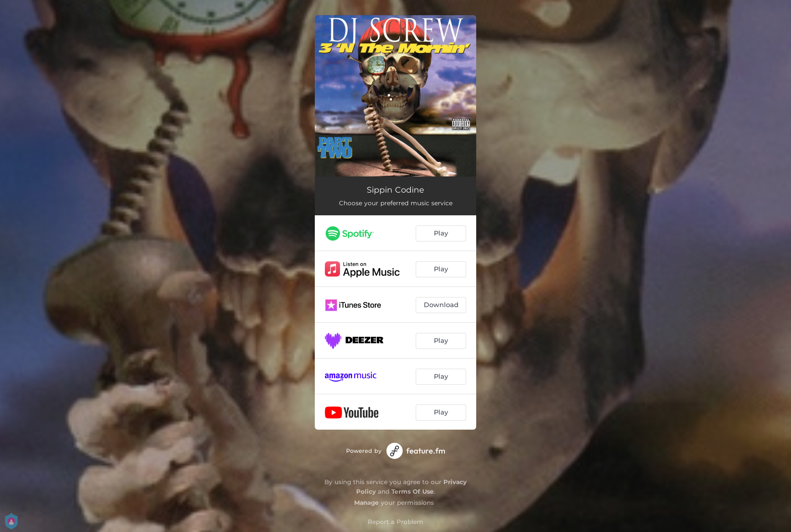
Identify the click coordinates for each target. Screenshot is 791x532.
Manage (366, 503)
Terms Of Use (413, 491)
